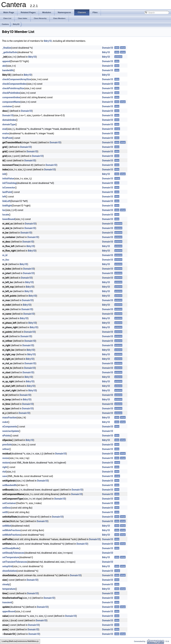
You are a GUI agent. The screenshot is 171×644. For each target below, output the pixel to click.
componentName (11, 102)
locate (6, 215)
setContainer (9, 503)
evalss (6, 133)
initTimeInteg (9, 183)
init (4, 174)
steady (6, 584)
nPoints (6, 436)
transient (7, 602)
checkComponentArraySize (17, 79)
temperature (9, 589)
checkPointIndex (11, 93)
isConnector (9, 188)
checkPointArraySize (13, 88)
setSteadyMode (11, 548)
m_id (5, 255)
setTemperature (11, 557)
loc (4, 210)
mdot (5, 422)
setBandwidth (10, 485)
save (5, 476)
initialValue (8, 179)
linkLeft (6, 201)
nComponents (10, 427)
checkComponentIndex (14, 84)
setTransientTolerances (15, 562)
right (5, 467)
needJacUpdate (11, 431)
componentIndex (11, 97)
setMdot (7, 526)
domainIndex (9, 120)
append (6, 61)
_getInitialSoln (10, 52)
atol (4, 66)
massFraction (9, 418)
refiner (6, 449)
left (4, 197)
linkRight (7, 206)
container (7, 106)
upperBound (9, 611)
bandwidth (8, 70)
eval (5, 129)
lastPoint (7, 192)
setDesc (7, 508)
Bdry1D (16, 24)
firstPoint (7, 138)
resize (6, 458)
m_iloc (6, 260)
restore (6, 463)
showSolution (9, 571)
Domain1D (108, 48)
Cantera (5, 24)
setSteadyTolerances (13, 553)
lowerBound (9, 219)
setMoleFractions (12, 530)
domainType (9, 124)
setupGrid (7, 566)
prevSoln (7, 445)
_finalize (7, 48)
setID (5, 512)
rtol (4, 472)
